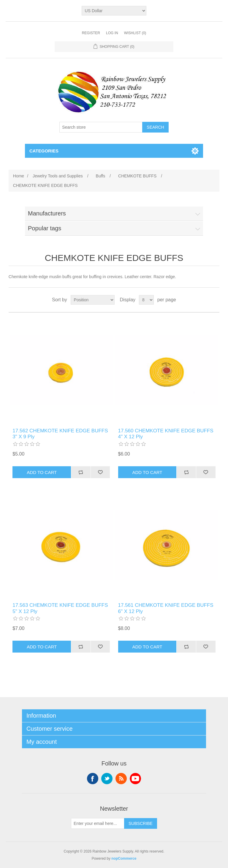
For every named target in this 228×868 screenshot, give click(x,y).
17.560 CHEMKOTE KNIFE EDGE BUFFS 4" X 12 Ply (166, 434)
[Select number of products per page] (146, 300)
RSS (121, 779)
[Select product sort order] (93, 300)
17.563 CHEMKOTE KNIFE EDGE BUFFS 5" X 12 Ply (60, 608)
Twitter (107, 779)
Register (91, 33)
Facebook (93, 779)
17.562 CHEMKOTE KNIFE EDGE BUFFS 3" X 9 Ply (60, 434)
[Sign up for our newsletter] (98, 823)
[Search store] (101, 127)
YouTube (135, 779)
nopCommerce (124, 858)
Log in (112, 33)
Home (19, 176)
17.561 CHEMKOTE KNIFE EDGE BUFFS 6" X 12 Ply (166, 608)
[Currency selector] (114, 11)
